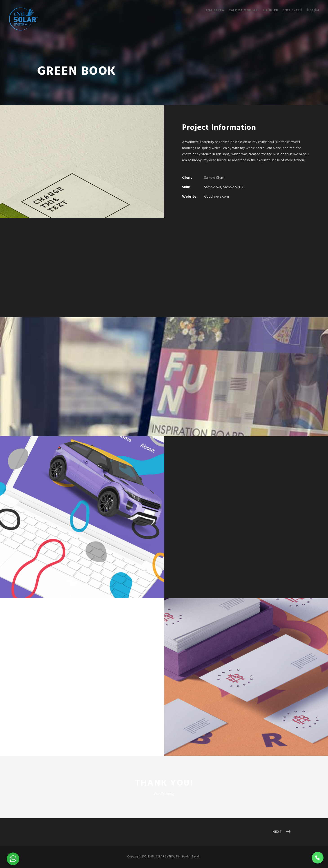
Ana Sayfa (215, 10)
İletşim (313, 10)
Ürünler (271, 10)
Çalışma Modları (244, 10)
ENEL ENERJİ (292, 10)
